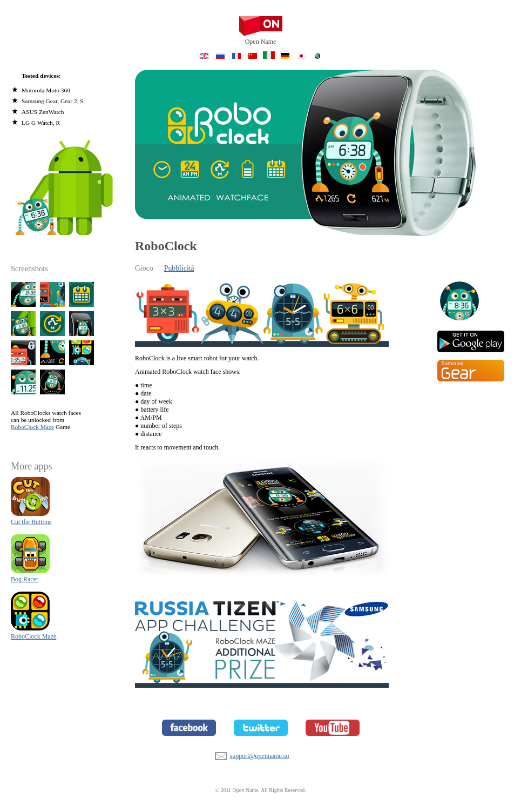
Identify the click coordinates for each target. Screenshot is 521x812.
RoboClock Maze (32, 427)
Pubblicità (179, 268)
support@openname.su (221, 755)
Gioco (144, 268)
